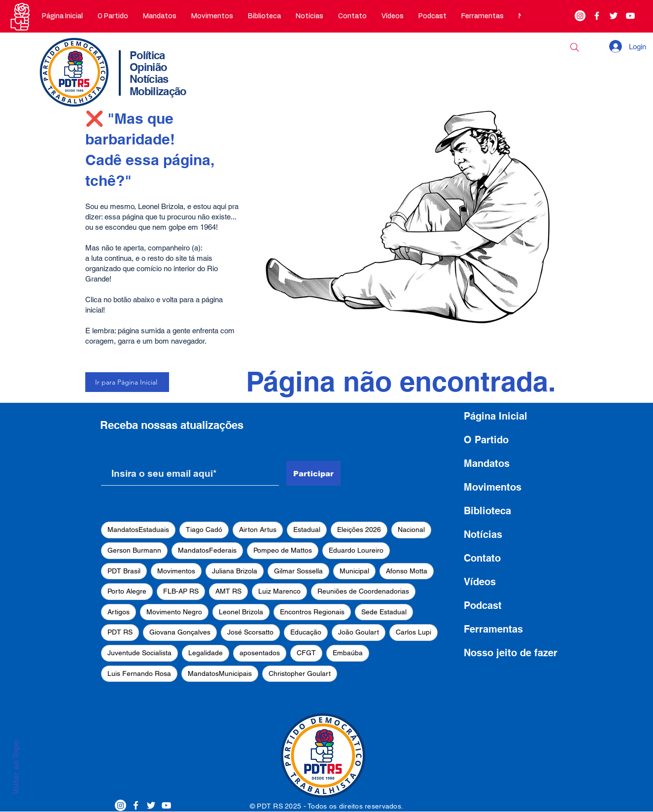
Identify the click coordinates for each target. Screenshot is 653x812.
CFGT (306, 653)
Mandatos (487, 463)
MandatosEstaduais (138, 530)
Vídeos (480, 582)
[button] (113, 16)
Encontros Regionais (312, 612)
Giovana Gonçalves (180, 632)
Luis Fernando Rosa (139, 673)
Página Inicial (496, 416)
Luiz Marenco (279, 591)
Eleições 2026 (359, 530)
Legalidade (206, 653)
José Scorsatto (250, 632)
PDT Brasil (124, 571)
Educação (306, 632)
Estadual (307, 530)
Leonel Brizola (241, 612)
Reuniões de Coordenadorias (363, 591)
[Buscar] (575, 47)
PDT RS (120, 632)
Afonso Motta (407, 571)
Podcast (483, 605)
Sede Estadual (384, 612)
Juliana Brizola (235, 571)
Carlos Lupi (413, 632)
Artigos (119, 612)
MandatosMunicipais (220, 673)
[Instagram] (580, 16)
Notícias (483, 534)
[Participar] (313, 473)
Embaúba (348, 653)
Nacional (411, 530)
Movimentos (176, 571)
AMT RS (228, 591)
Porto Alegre (127, 591)
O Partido (486, 440)
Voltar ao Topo (16, 767)
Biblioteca (487, 511)
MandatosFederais (207, 550)
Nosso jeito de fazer (511, 653)
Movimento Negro (174, 612)
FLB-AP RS (181, 591)
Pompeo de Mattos (283, 550)
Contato (482, 558)
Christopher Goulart (300, 673)
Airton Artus (258, 530)
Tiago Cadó (204, 530)
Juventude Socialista (139, 653)
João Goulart (359, 632)
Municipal (354, 571)
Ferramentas (493, 629)
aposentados (260, 653)
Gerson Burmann (134, 550)
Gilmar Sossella (298, 571)
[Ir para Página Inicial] (127, 382)
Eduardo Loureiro (356, 550)
